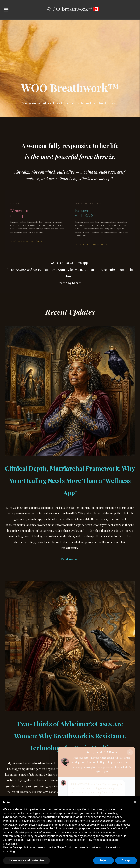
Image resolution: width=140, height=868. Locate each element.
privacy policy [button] (104, 809)
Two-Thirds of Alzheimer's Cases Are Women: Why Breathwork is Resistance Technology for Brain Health (70, 736)
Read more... (70, 559)
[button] (135, 802)
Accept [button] (126, 860)
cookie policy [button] (114, 817)
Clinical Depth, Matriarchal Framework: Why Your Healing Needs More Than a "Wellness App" (70, 480)
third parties (71, 821)
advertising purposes (78, 828)
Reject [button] (103, 860)
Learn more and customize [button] (27, 860)
